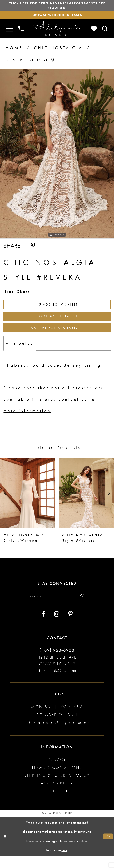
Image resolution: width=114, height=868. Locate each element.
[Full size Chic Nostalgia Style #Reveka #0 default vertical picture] (57, 157)
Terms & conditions (57, 779)
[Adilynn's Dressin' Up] (57, 32)
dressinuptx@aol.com (57, 682)
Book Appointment (57, 324)
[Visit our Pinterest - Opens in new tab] (70, 626)
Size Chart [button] (20, 296)
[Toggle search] (105, 32)
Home (14, 51)
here (64, 862)
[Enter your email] (57, 607)
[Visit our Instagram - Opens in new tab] (57, 626)
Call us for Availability (58, 338)
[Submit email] (86, 607)
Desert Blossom (31, 63)
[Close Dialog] (6, 848)
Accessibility (57, 795)
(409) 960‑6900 (57, 662)
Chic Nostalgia (58, 51)
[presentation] (28, 504)
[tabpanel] (57, 157)
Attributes (20, 354)
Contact (57, 803)
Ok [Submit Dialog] (108, 848)
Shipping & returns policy (57, 787)
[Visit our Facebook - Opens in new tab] (43, 626)
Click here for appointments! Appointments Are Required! (57, 7)
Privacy (57, 772)
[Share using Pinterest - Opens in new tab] (33, 249)
